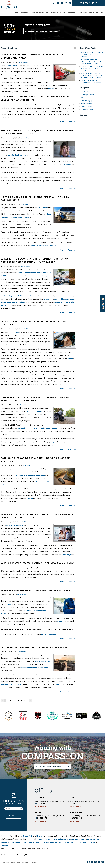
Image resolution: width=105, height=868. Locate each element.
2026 (82, 120)
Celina (60, 839)
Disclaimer (25, 862)
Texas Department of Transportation (19, 296)
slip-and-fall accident (17, 302)
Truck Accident (24, 62)
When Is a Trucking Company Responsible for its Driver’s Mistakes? (92, 54)
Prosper (54, 839)
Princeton (46, 839)
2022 (82, 136)
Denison (4, 845)
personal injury (41, 276)
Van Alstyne (60, 842)
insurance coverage (49, 634)
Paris (31, 836)
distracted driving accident (12, 684)
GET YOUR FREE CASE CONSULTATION (53, 767)
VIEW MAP (41, 807)
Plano (28, 839)
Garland (4, 842)
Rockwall (36, 842)
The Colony (78, 842)
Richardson (45, 842)
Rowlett (86, 842)
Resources (5, 862)
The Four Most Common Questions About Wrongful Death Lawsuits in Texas (91, 61)
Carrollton (67, 839)
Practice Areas (37, 12)
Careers (83, 12)
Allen (40, 839)
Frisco (26, 836)
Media (63, 12)
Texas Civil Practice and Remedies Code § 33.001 (37, 428)
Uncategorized (87, 107)
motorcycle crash (34, 411)
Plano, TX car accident (39, 246)
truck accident (13, 65)
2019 (82, 148)
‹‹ (2, 701)
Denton (75, 839)
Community (73, 12)
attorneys (67, 164)
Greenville (28, 842)
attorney (52, 246)
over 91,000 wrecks (42, 661)
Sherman (40, 836)
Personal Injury (87, 101)
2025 (82, 124)
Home (16, 12)
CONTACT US (14, 816)
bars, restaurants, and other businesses (29, 475)
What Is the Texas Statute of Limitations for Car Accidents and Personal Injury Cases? (92, 75)
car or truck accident (14, 525)
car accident (43, 208)
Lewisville (82, 839)
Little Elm (69, 842)
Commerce (19, 842)
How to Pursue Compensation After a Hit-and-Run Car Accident (92, 68)
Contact (100, 12)
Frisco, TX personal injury (65, 302)
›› (30, 701)
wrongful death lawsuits (17, 155)
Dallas (97, 839)
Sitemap (34, 862)
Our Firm (24, 12)
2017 (82, 156)
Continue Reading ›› (68, 122)
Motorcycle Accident (89, 95)
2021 (82, 140)
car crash (15, 332)
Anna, (53, 842)
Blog (91, 12)
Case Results (52, 12)
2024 (82, 128)
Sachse (93, 842)
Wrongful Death (87, 110)
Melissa (11, 842)
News (83, 98)
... (27, 701)
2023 (82, 132)
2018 (82, 152)
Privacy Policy (15, 862)
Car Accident (25, 138)
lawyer (51, 89)
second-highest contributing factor (34, 668)
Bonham (90, 839)
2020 (82, 144)
